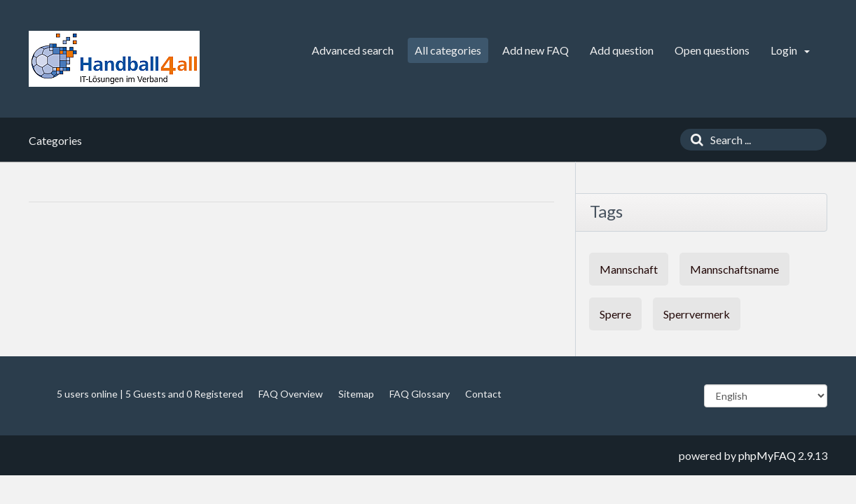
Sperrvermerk (697, 314)
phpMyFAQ (767, 455)
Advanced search (353, 50)
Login (790, 50)
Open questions (712, 50)
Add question (622, 50)
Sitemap (356, 394)
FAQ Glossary (420, 394)
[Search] (693, 140)
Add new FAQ (536, 50)
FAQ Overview (291, 394)
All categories (448, 50)
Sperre (615, 314)
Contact (483, 394)
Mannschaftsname (734, 269)
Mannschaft (629, 269)
